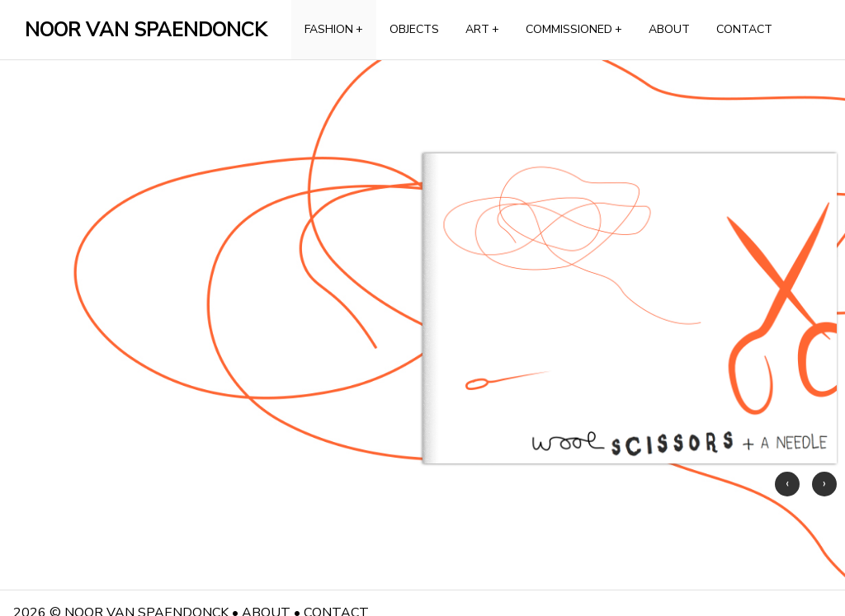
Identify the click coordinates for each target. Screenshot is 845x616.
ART (482, 29)
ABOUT (669, 29)
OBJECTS (414, 29)
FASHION (334, 29)
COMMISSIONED (574, 29)
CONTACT (744, 29)
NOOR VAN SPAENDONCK (146, 30)
